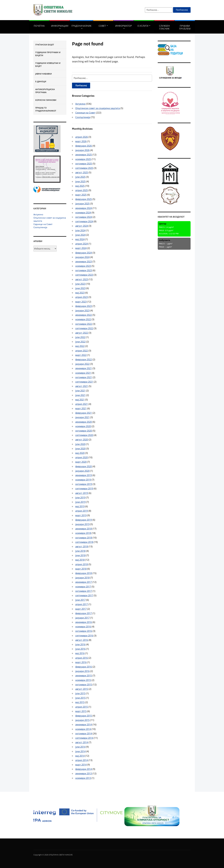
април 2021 (82, 404)
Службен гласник (164, 27)
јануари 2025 (82, 204)
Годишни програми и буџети (48, 54)
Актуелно (38, 214)
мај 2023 (80, 293)
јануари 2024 (82, 257)
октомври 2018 (84, 538)
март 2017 (81, 609)
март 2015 (81, 711)
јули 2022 (80, 337)
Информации (60, 26)
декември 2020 (84, 422)
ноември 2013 (83, 778)
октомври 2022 (84, 324)
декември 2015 (84, 676)
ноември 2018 (83, 533)
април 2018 (82, 564)
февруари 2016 (84, 667)
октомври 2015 (84, 685)
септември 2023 (84, 275)
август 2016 (82, 640)
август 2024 (82, 226)
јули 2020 (80, 444)
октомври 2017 (84, 591)
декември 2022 (84, 315)
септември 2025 (84, 168)
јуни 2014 (80, 751)
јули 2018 (80, 551)
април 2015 (82, 707)
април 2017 (82, 604)
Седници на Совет (43, 224)
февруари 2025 (84, 199)
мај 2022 (80, 346)
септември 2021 (84, 382)
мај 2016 (80, 653)
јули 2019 (80, 498)
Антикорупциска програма (45, 91)
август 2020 (82, 440)
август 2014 (82, 742)
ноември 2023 (83, 266)
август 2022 (82, 333)
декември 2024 (84, 208)
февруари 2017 (84, 613)
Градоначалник (81, 26)
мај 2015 (80, 702)
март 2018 (81, 569)
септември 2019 (84, 489)
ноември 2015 (83, 680)
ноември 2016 (83, 627)
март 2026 (81, 141)
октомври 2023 (84, 270)
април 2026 (82, 137)
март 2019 (81, 515)
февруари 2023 (84, 306)
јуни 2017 (80, 600)
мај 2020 (80, 453)
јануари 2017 (82, 618)
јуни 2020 (80, 449)
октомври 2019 (84, 484)
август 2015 (82, 689)
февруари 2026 (84, 146)
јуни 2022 (80, 342)
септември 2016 (84, 636)
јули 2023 (80, 284)
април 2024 (82, 244)
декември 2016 (84, 622)
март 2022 (81, 355)
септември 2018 (84, 542)
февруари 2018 (84, 573)
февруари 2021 (84, 413)
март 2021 (81, 408)
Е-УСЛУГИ (143, 26)
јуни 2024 (80, 235)
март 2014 (81, 765)
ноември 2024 (83, 213)
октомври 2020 (84, 431)
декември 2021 (84, 368)
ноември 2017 (83, 587)
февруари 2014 (84, 769)
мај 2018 (80, 560)
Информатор (123, 26)
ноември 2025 (83, 159)
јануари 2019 (82, 524)
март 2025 (81, 195)
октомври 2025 (84, 164)
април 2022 (82, 351)
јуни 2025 (80, 181)
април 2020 (82, 457)
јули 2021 (80, 391)
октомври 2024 (84, 217)
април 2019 (82, 511)
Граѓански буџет (45, 45)
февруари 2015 (84, 716)
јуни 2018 (80, 555)
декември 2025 (84, 155)
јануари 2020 (82, 471)
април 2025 (82, 190)
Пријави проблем (185, 27)
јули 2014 (80, 747)
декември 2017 (84, 582)
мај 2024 (80, 239)
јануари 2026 (82, 150)
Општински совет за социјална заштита (98, 108)
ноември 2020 (83, 426)
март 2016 (81, 662)
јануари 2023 (82, 311)
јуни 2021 (80, 395)
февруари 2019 (84, 520)
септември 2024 (84, 221)
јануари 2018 (82, 578)
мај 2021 (80, 400)
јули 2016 (80, 644)
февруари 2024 (84, 253)
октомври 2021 (84, 377)
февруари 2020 (84, 466)
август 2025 (82, 172)
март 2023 (81, 302)
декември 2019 (84, 475)
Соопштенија (40, 227)
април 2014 (82, 760)
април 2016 (82, 658)
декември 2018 (84, 529)
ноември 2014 (83, 729)
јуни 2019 (80, 502)
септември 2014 (84, 738)
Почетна (39, 26)
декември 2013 (84, 773)
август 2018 (82, 546)
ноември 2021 (83, 373)
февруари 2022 (84, 359)
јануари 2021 (82, 417)
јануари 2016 (82, 671)
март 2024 (81, 248)
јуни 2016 (80, 649)
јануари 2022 (82, 364)
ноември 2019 (83, 480)
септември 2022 (84, 328)
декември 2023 (84, 262)
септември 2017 (84, 595)
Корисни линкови (46, 100)
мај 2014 (80, 756)
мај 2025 (80, 186)
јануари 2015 (82, 720)
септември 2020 (84, 435)
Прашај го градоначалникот (46, 109)
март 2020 (81, 462)
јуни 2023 (80, 288)
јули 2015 (80, 693)
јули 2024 (80, 230)
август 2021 (82, 386)
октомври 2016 (84, 631)
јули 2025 (80, 177)
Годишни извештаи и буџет (48, 65)
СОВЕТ (102, 26)
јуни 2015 (80, 698)
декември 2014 (84, 725)
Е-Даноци (41, 81)
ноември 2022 (83, 319)
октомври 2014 (84, 734)
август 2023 (82, 279)
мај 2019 (80, 506)
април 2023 (82, 297)
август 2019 (82, 493)
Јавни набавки (43, 74)
